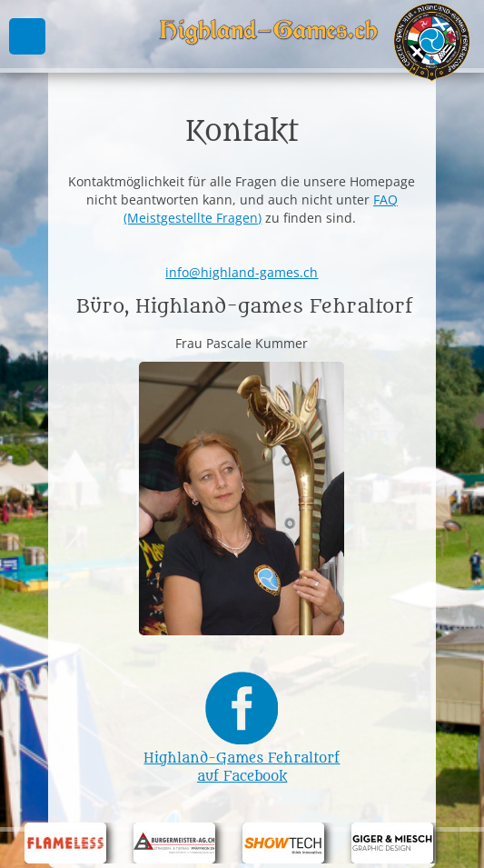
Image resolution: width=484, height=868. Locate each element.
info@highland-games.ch (242, 272)
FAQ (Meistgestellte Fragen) (261, 209)
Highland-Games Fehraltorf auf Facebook (242, 758)
